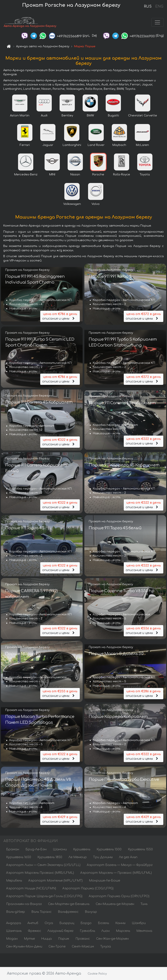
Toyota (145, 175)
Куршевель (82, 850)
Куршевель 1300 (109, 850)
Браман (13, 850)
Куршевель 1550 (140, 850)
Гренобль (87, 931)
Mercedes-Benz (26, 175)
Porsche (98, 175)
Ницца (46, 939)
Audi (44, 116)
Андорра (14, 923)
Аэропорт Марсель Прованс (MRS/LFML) (40, 873)
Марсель (123, 931)
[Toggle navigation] (157, 23)
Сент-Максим (83, 947)
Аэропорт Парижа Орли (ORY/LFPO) (119, 896)
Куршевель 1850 (50, 857)
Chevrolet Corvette (143, 116)
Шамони (60, 850)
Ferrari (25, 145)
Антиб (33, 923)
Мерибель (14, 881)
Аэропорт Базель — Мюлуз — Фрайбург (120, 865)
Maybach (119, 145)
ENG (159, 7)
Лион (105, 931)
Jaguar (48, 145)
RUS (148, 7)
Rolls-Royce (122, 175)
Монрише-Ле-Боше (104, 881)
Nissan (75, 175)
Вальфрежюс (68, 912)
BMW (90, 116)
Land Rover (96, 145)
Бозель (103, 923)
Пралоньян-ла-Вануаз (24, 904)
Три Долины (103, 857)
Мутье (29, 939)
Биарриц (67, 923)
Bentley (67, 116)
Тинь (144, 904)
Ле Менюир (78, 857)
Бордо (86, 923)
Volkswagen (72, 204)
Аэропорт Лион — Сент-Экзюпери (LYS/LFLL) (43, 865)
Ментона (144, 931)
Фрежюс (34, 931)
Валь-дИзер (16, 912)
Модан (12, 939)
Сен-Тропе (57, 947)
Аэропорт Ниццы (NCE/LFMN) (31, 889)
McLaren (142, 145)
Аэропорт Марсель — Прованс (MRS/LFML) (116, 873)
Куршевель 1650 (19, 857)
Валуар (91, 912)
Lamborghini (72, 145)
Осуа (49, 923)
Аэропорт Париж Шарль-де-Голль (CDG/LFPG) (44, 896)
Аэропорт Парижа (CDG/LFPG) (88, 889)
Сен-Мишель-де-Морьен (115, 904)
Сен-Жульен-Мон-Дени (24, 947)
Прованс (83, 939)
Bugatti (113, 116)
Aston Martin (20, 116)
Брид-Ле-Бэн (36, 850)
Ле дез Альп (128, 857)
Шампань (14, 931)
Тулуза (106, 947)
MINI (52, 175)
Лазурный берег (60, 931)
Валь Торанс (41, 912)
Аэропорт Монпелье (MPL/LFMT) (55, 881)
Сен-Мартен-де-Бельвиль (69, 904)
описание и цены (60, 316)
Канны (120, 923)
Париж (64, 939)
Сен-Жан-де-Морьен (112, 939)
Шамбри (139, 923)
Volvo (96, 204)
